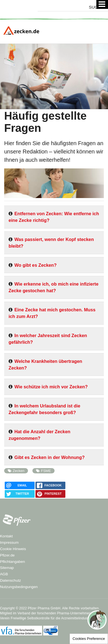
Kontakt (6, 536)
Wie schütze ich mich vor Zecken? (51, 387)
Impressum (9, 542)
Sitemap (7, 568)
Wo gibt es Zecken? (35, 265)
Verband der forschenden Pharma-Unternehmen (54, 613)
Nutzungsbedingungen (19, 587)
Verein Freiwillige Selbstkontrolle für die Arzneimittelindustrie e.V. (50, 618)
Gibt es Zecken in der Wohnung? (50, 457)
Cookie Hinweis (13, 549)
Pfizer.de (7, 555)
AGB (4, 574)
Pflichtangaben (12, 562)
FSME (46, 471)
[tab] (54, 219)
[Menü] (102, 4)
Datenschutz (11, 580)
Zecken (19, 471)
